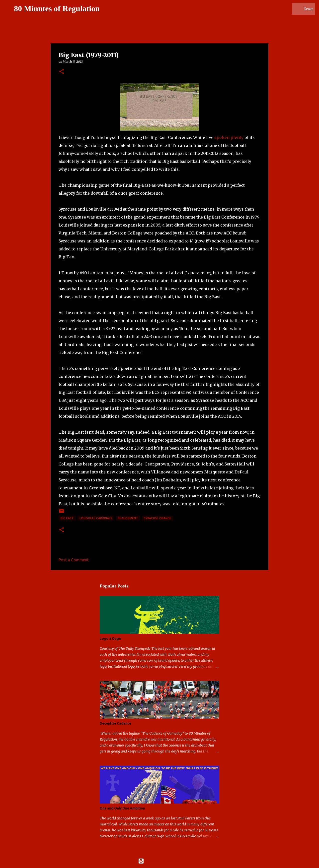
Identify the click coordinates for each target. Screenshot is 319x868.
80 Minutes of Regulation (57, 8)
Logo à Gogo (110, 638)
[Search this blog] (289, 9)
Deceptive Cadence (115, 723)
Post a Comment (74, 560)
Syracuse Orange (158, 518)
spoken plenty (229, 137)
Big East (67, 518)
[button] (62, 72)
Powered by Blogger (159, 861)
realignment (128, 518)
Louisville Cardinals (96, 518)
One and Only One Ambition (122, 808)
